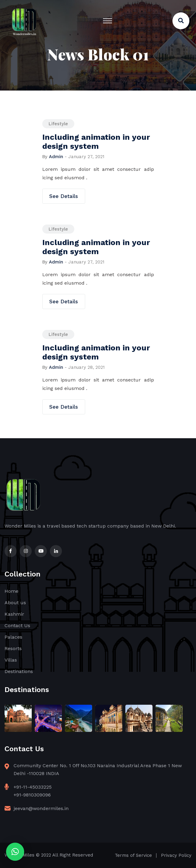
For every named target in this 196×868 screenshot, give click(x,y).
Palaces (13, 637)
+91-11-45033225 (33, 787)
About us (15, 603)
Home (11, 591)
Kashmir (14, 614)
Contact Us (17, 625)
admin (56, 157)
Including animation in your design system (96, 142)
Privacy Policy (176, 855)
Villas (11, 660)
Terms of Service (133, 855)
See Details (64, 196)
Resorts (13, 648)
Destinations (19, 671)
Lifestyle (58, 124)
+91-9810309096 (32, 795)
